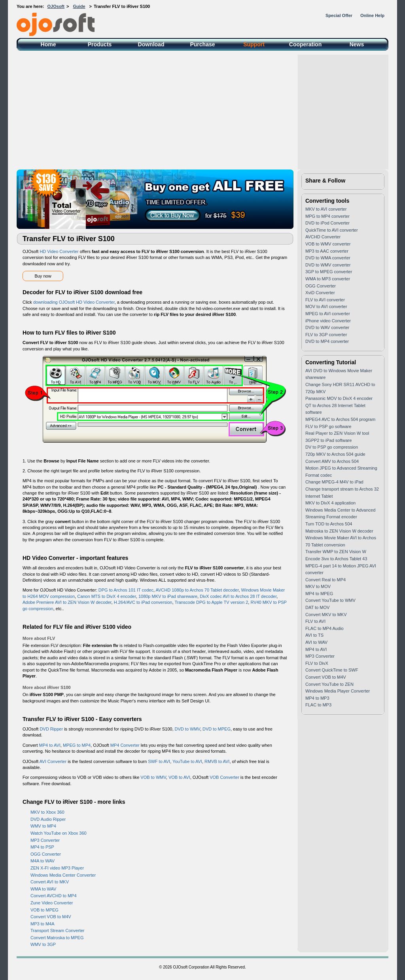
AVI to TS (314, 635)
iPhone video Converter (328, 321)
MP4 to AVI (50, 745)
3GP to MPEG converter (329, 272)
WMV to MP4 (43, 826)
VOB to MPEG (44, 910)
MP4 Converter (125, 745)
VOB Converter (224, 777)
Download (151, 44)
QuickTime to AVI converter (332, 230)
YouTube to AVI (187, 761)
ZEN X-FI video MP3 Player (57, 868)
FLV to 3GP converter (326, 335)
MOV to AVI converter (326, 306)
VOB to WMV (153, 777)
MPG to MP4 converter (327, 216)
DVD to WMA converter (328, 258)
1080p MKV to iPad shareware (168, 596)
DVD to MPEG (217, 729)
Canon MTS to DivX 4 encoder (107, 596)
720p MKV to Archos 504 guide (335, 454)
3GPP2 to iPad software (328, 440)
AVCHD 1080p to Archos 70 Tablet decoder (197, 590)
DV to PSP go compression (332, 447)
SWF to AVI (159, 761)
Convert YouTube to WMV (330, 600)
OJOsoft (56, 6)
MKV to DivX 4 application (330, 503)
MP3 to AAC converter (327, 251)
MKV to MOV (318, 586)
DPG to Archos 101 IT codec (126, 590)
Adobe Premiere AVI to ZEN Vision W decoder (67, 602)
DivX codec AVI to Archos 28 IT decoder (238, 596)
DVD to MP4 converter (327, 341)
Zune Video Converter (52, 903)
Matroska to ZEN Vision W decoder (339, 531)
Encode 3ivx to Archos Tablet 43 (336, 559)
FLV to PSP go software (328, 426)
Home (48, 44)
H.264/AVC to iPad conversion (143, 602)
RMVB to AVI (217, 761)
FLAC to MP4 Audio (325, 628)
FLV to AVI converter (325, 300)
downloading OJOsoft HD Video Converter (74, 302)
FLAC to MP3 (318, 705)
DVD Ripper (51, 729)
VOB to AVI (179, 777)
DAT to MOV (317, 607)
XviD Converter (320, 293)
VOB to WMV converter (328, 244)
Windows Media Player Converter (338, 691)
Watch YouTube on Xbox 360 (59, 833)
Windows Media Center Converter (63, 875)
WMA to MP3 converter (328, 279)
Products (100, 44)
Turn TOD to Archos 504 (329, 524)
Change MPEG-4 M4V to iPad (334, 482)
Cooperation (305, 44)
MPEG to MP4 (77, 745)
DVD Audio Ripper (48, 819)
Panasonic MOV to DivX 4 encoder (339, 398)
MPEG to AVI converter (328, 314)
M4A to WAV (43, 861)
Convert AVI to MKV (50, 882)
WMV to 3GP (43, 944)
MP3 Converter (45, 840)
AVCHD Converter (323, 237)
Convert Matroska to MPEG (57, 938)
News (357, 44)
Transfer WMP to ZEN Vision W (336, 552)
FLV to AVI (315, 621)
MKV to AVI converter (326, 209)
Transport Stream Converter (58, 931)
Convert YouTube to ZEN (329, 684)
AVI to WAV (316, 642)
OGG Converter (46, 854)
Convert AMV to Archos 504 (332, 461)
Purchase (202, 44)
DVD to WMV (187, 729)
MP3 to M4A (43, 924)
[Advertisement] (202, 110)
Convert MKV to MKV (326, 615)
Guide (79, 6)
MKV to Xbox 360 (47, 812)
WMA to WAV (43, 889)
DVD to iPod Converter (327, 223)
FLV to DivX (317, 663)
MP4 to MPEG (319, 594)
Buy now (43, 276)
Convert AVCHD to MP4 (54, 896)
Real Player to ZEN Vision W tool (337, 433)
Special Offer (339, 15)
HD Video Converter (59, 251)
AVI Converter (53, 761)
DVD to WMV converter (328, 265)
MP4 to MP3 (317, 698)
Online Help (372, 15)
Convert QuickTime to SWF (332, 670)
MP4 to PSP (42, 847)
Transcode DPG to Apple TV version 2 (211, 602)
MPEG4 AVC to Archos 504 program (340, 419)
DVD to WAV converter (327, 327)
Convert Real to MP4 (326, 580)
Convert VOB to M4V (51, 917)
